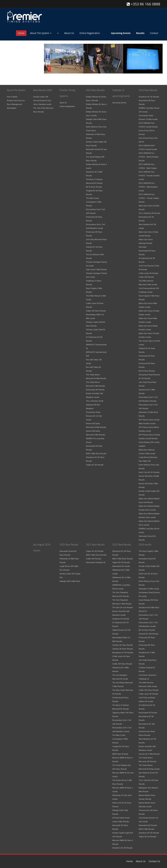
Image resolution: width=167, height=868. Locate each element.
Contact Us (154, 861)
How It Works (12, 95)
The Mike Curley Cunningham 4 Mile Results (94, 200)
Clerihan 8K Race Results (123, 647)
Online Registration (90, 33)
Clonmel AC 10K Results (148, 632)
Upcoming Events (119, 101)
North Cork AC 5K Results (149, 470)
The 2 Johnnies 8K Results (149, 211)
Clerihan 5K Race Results (123, 643)
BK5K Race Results (120, 752)
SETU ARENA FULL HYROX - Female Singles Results (149, 196)
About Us (69, 33)
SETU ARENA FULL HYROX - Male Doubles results (148, 185)
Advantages (12, 106)
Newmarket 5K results (121, 564)
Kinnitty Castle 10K (41, 95)
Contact (154, 33)
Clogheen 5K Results (121, 617)
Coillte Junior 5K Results (148, 271)
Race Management (14, 102)
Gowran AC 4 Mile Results (149, 752)
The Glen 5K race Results (123, 605)
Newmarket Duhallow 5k (96, 560)
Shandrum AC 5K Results (149, 95)
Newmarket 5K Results (148, 823)
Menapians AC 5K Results (123, 651)
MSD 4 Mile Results (147, 827)
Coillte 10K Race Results (96, 309)
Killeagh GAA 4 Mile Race (70, 579)
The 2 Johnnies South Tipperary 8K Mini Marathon (95, 403)
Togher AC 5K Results (95, 463)
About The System (41, 33)
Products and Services (16, 98)
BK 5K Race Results (147, 369)
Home (21, 33)
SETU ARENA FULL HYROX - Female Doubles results (149, 174)
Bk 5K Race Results (94, 185)
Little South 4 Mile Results (96, 267)
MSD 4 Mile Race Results (96, 451)
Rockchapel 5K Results (95, 388)
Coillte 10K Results (146, 275)
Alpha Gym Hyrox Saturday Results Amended (146, 241)
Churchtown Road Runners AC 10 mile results (94, 414)
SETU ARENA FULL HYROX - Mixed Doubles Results (149, 155)
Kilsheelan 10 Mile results (149, 587)
